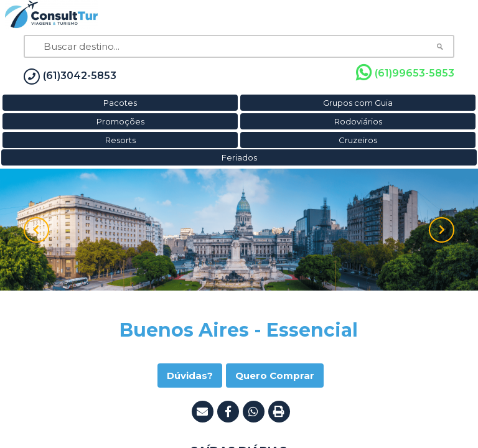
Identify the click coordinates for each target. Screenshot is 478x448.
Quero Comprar (275, 376)
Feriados (239, 157)
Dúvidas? (190, 376)
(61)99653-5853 (405, 73)
